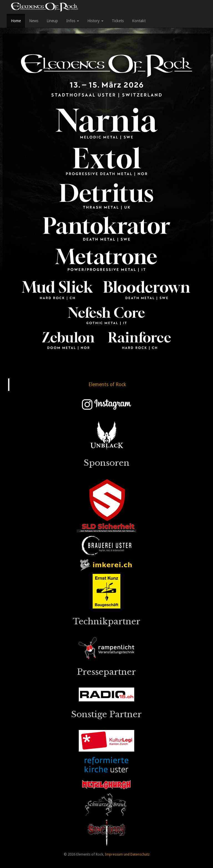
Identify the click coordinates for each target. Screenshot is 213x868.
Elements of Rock (107, 385)
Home (16, 21)
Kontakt (139, 21)
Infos (73, 21)
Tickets (118, 21)
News (34, 21)
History (95, 21)
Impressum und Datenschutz (127, 854)
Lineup (52, 21)
